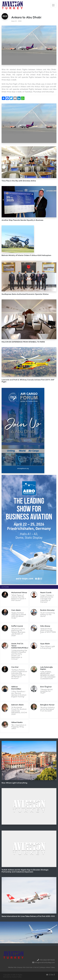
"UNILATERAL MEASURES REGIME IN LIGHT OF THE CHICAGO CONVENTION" (48, 675)
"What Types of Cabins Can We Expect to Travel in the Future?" (19, 598)
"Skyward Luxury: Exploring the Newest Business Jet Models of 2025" (18, 632)
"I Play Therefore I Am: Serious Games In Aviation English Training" (19, 694)
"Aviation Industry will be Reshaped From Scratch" (47, 709)
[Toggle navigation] (53, 5)
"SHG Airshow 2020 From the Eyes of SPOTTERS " (48, 631)
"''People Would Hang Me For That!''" (46, 691)
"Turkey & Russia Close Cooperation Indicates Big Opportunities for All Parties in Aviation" (19, 674)
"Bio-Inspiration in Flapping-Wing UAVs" (19, 727)
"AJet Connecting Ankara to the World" (47, 614)
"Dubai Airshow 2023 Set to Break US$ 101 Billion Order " (19, 615)
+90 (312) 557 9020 (47, 960)
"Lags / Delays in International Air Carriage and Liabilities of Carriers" (47, 599)
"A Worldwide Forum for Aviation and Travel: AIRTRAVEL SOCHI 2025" (19, 711)
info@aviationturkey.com (45, 962)
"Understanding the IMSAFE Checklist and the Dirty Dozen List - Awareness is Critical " (19, 655)
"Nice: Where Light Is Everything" (48, 647)
